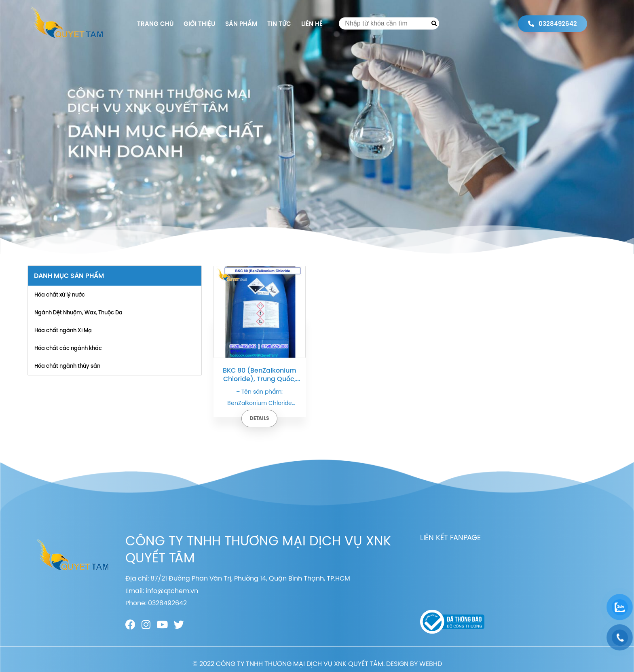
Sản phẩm (241, 24)
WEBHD (431, 664)
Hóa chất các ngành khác (68, 348)
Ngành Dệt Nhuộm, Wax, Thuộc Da (78, 312)
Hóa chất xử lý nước (60, 295)
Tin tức (279, 24)
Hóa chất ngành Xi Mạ (63, 330)
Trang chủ (155, 24)
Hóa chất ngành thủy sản (67, 366)
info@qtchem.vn (172, 591)
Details (259, 418)
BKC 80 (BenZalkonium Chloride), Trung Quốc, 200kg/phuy (260, 375)
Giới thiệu (199, 24)
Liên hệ (312, 24)
